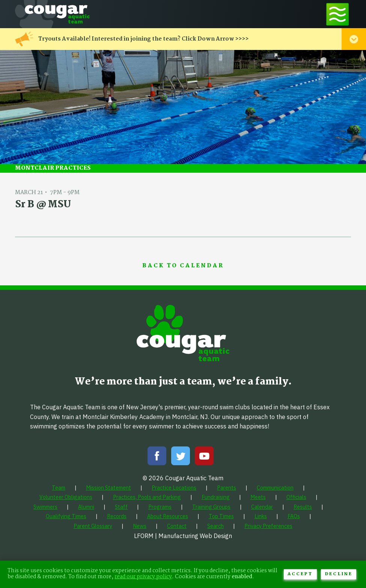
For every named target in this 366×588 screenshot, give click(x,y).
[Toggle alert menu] (354, 39)
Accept (300, 574)
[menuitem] (59, 488)
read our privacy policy (143, 577)
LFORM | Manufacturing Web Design (183, 536)
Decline (339, 574)
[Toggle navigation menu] (337, 14)
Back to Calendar (183, 266)
